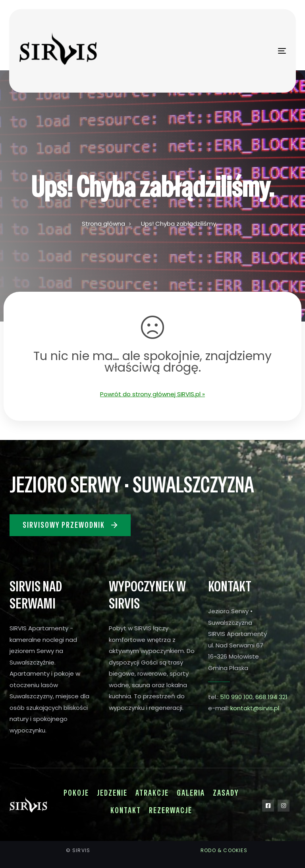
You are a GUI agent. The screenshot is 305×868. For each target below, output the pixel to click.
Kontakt (126, 810)
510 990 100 (236, 697)
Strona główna (103, 224)
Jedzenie (112, 793)
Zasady (226, 793)
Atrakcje (152, 793)
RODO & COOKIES (224, 850)
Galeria (191, 793)
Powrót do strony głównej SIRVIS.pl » (152, 394)
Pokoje (76, 793)
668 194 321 (271, 697)
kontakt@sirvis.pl (255, 708)
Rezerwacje (171, 810)
